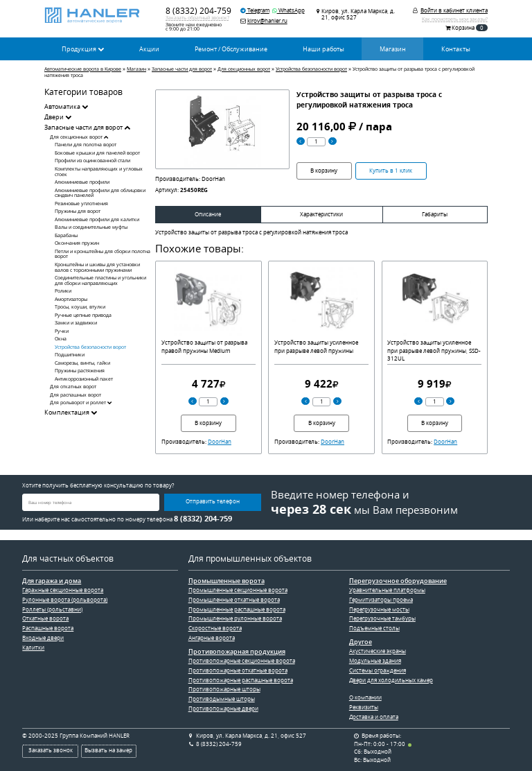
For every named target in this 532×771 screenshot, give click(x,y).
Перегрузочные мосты (379, 609)
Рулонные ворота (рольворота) (65, 600)
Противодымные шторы (222, 699)
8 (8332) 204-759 (198, 11)
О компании (365, 698)
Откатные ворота (45, 618)
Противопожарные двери (223, 709)
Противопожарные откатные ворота (238, 670)
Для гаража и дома (52, 581)
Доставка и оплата (374, 717)
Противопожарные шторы (224, 689)
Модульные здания (375, 661)
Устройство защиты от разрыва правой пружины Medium (204, 347)
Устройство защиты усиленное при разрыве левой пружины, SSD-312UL (434, 350)
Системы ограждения (378, 670)
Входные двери (43, 638)
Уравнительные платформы (387, 590)
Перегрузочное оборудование (398, 581)
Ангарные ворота (212, 638)
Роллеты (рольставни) (52, 609)
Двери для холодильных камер (391, 680)
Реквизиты (364, 707)
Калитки (33, 648)
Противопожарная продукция (237, 652)
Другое (361, 642)
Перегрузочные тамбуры (382, 618)
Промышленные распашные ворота (237, 609)
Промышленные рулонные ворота (235, 618)
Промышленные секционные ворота (238, 590)
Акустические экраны (378, 651)
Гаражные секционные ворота (63, 590)
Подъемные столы (374, 628)
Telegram (255, 10)
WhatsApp (289, 10)
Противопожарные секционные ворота (242, 661)
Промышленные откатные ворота (234, 600)
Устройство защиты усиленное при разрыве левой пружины (316, 347)
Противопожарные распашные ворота (241, 680)
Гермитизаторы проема (381, 600)
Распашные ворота (48, 628)
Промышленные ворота (227, 581)
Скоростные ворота (215, 628)
